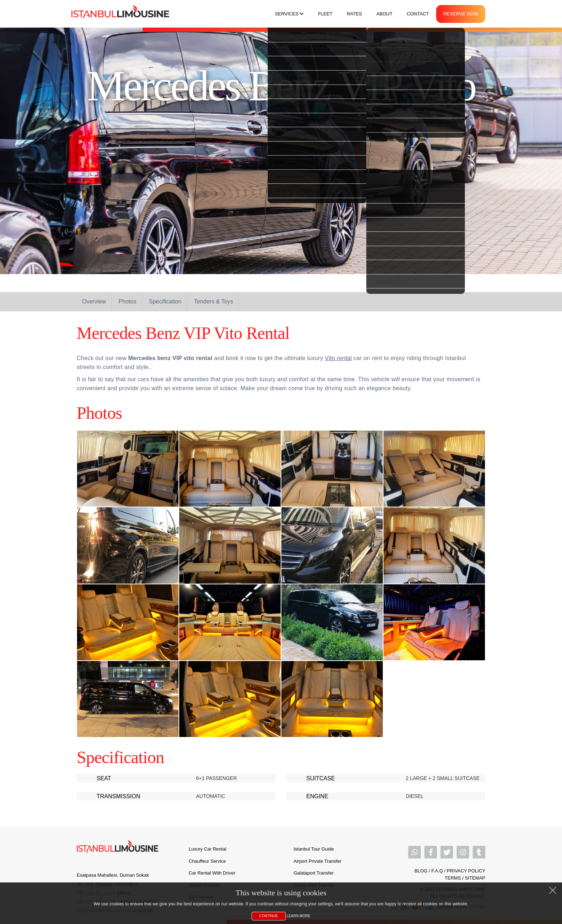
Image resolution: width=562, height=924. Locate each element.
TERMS (453, 878)
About (384, 14)
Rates (354, 14)
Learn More (299, 916)
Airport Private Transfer (318, 861)
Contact (418, 14)
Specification (165, 301)
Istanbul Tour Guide (314, 849)
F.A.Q (437, 871)
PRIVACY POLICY (466, 871)
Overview (94, 301)
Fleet (325, 14)
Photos (128, 301)
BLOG (421, 871)
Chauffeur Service (208, 861)
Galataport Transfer (314, 873)
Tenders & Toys (213, 301)
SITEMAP (475, 878)
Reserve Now (461, 14)
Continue (268, 916)
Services (289, 14)
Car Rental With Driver (212, 873)
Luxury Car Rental (208, 849)
